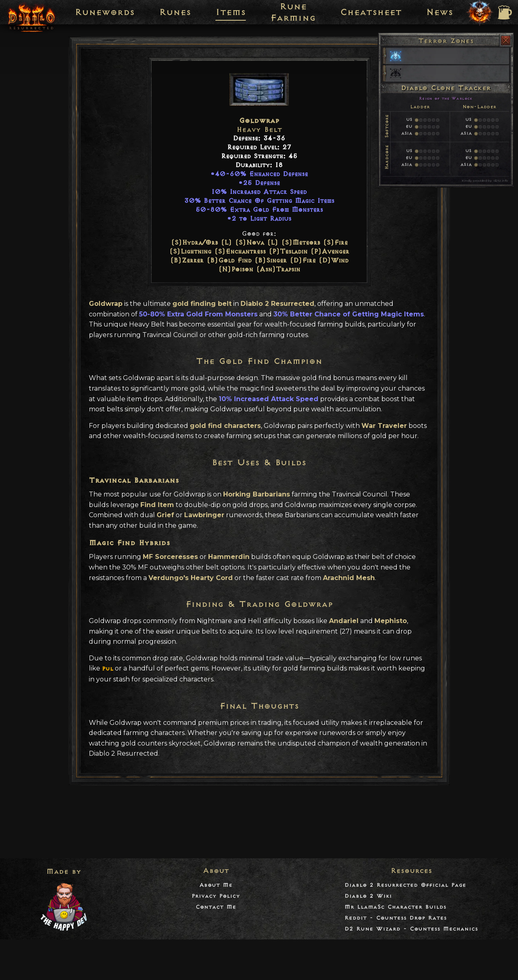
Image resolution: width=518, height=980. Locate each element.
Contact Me (216, 907)
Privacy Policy (216, 896)
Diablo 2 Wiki (368, 896)
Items (231, 12)
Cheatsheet (371, 12)
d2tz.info (501, 181)
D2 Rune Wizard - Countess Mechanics (411, 929)
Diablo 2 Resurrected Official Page (405, 885)
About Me (216, 885)
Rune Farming (293, 12)
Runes (175, 12)
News (440, 12)
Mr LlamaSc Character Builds (395, 907)
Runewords (105, 12)
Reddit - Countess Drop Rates (395, 918)
